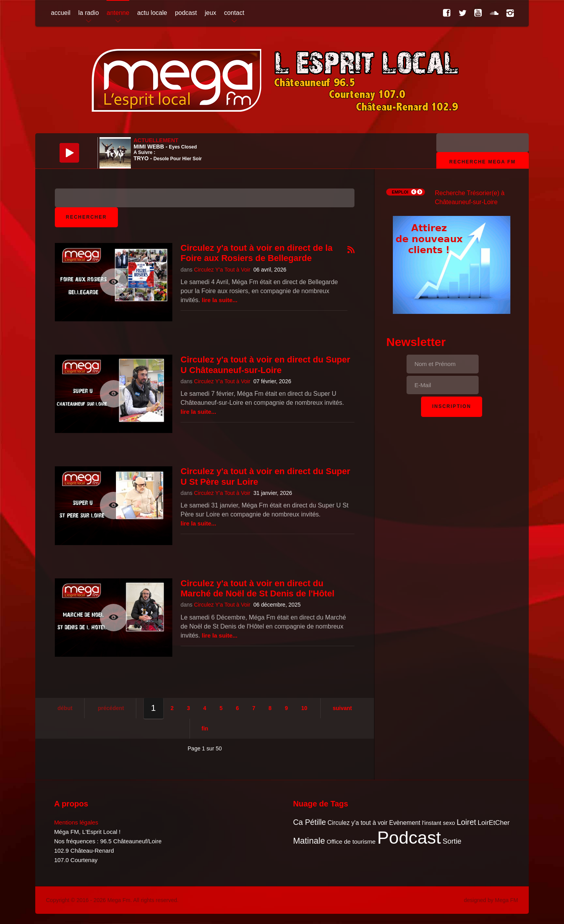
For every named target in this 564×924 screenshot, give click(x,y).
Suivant (342, 708)
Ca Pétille (309, 822)
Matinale (309, 841)
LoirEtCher (494, 823)
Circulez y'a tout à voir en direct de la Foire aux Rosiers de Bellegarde (257, 253)
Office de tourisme (351, 842)
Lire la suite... (220, 300)
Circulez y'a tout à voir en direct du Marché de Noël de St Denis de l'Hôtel (258, 588)
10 (304, 708)
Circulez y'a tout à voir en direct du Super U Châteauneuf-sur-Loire (265, 365)
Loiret (466, 822)
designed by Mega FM (491, 900)
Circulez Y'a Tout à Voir (222, 270)
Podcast (409, 838)
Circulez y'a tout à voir (357, 823)
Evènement (405, 823)
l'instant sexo (438, 823)
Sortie (452, 841)
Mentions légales (76, 822)
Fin (205, 728)
